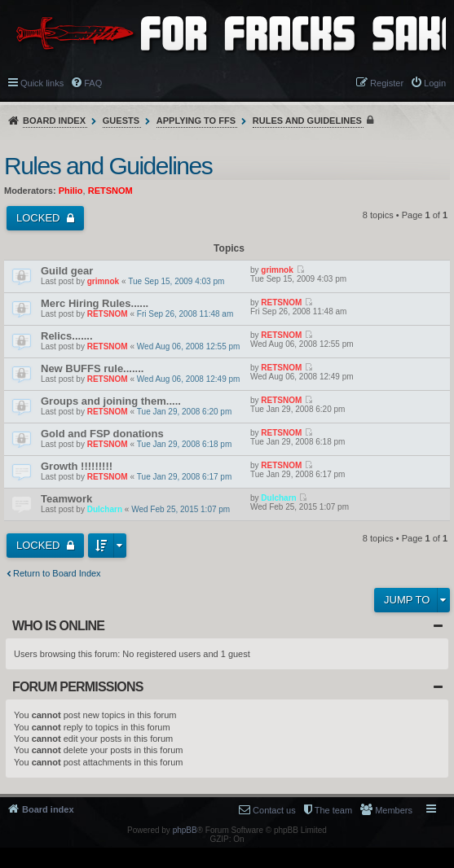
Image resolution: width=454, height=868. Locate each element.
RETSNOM (110, 191)
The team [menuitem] (333, 810)
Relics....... (67, 336)
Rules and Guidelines (307, 121)
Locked (40, 218)
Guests (121, 121)
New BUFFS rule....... (92, 368)
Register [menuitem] (387, 83)
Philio (71, 191)
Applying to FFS (196, 121)
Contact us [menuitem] (274, 810)
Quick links (42, 83)
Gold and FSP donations (102, 434)
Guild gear (67, 271)
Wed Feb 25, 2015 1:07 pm (181, 509)
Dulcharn (105, 509)
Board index (54, 121)
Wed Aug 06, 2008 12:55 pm (189, 346)
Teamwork (66, 499)
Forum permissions (78, 687)
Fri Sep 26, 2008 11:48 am (185, 314)
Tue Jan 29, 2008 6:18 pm (184, 444)
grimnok (103, 281)
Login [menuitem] (435, 83)
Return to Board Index (57, 573)
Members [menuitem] (394, 810)
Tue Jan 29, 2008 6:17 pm (184, 477)
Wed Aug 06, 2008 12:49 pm (189, 379)
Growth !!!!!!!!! (77, 466)
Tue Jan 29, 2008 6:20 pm (184, 412)
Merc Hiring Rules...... (95, 303)
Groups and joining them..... (111, 401)
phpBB (185, 830)
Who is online (58, 626)
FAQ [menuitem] (93, 83)
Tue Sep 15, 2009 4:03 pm (176, 281)
